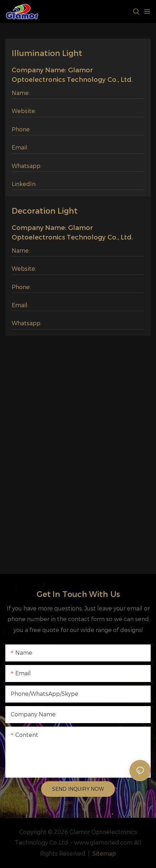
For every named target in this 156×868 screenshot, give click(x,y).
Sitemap (104, 854)
